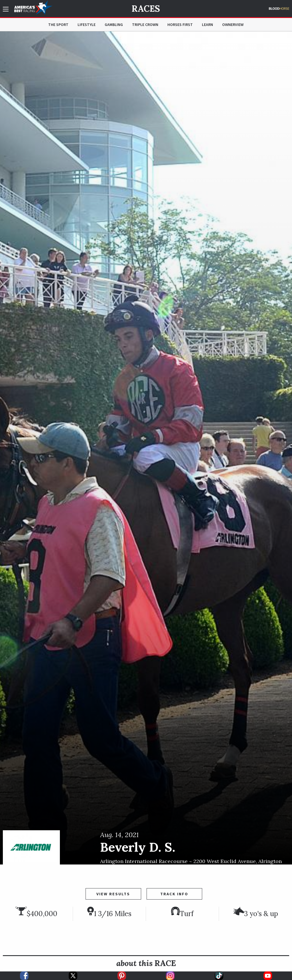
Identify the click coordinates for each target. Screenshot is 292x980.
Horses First (180, 25)
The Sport (58, 25)
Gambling (114, 25)
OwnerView (233, 25)
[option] (146, 448)
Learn (207, 25)
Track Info (174, 894)
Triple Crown (145, 25)
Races (146, 9)
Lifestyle (87, 25)
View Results (113, 894)
